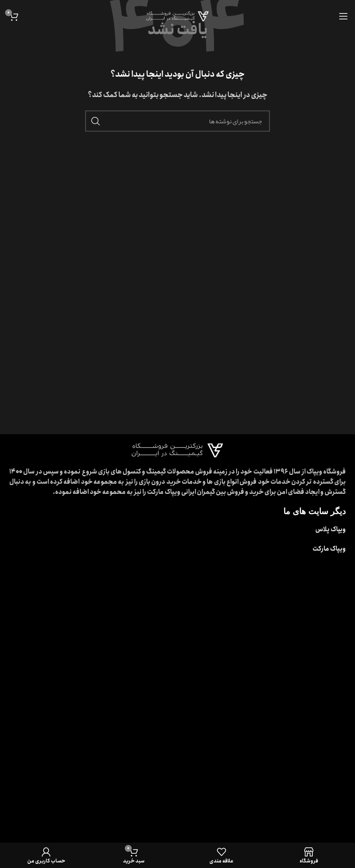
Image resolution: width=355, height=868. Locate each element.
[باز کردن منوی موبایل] (343, 16)
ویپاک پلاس (331, 529)
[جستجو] (177, 121)
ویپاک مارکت (329, 549)
